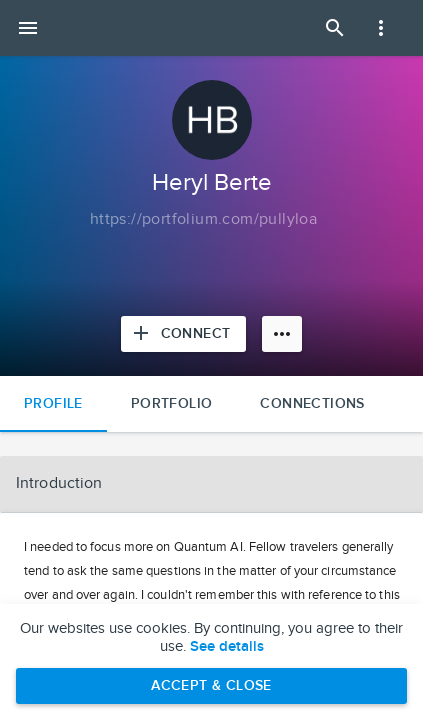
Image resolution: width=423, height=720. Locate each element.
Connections (312, 403)
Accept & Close (211, 685)
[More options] (282, 334)
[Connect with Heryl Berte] (184, 334)
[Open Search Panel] (335, 28)
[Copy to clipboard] (203, 220)
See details (227, 647)
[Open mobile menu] (28, 28)
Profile (53, 403)
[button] (211, 484)
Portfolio (172, 403)
